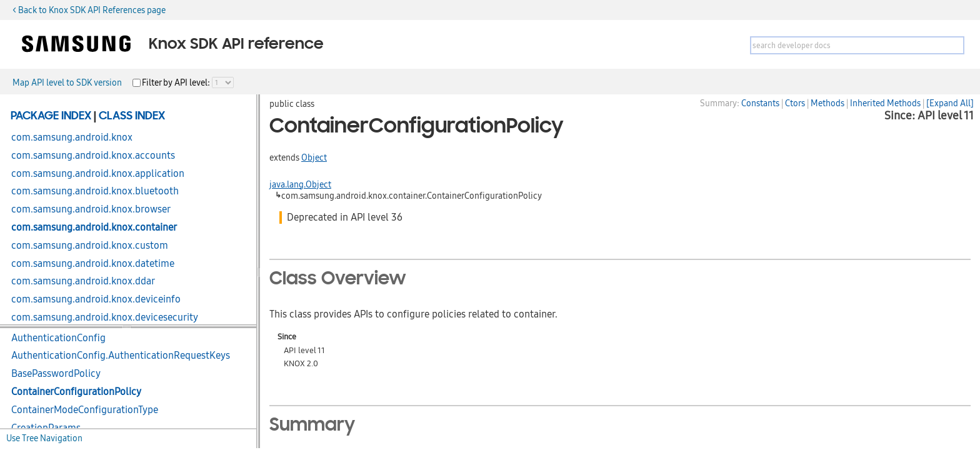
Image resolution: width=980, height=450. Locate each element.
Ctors (795, 103)
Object (314, 157)
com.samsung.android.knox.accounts (93, 156)
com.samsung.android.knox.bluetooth (95, 191)
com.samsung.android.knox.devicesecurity (105, 317)
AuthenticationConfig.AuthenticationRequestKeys (121, 356)
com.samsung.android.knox (72, 137)
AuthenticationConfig (58, 338)
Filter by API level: (177, 82)
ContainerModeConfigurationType (85, 410)
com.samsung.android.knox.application (98, 174)
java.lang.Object (300, 184)
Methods (827, 103)
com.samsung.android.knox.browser (91, 209)
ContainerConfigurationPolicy (76, 392)
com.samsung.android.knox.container (94, 227)
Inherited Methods (885, 103)
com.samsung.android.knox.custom (90, 246)
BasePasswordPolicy (56, 374)
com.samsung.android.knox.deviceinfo (96, 299)
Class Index (132, 116)
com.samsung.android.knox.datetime (93, 264)
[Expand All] (950, 103)
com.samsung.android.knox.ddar (83, 281)
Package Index (51, 116)
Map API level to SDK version (67, 82)
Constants (760, 103)
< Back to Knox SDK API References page (89, 10)
